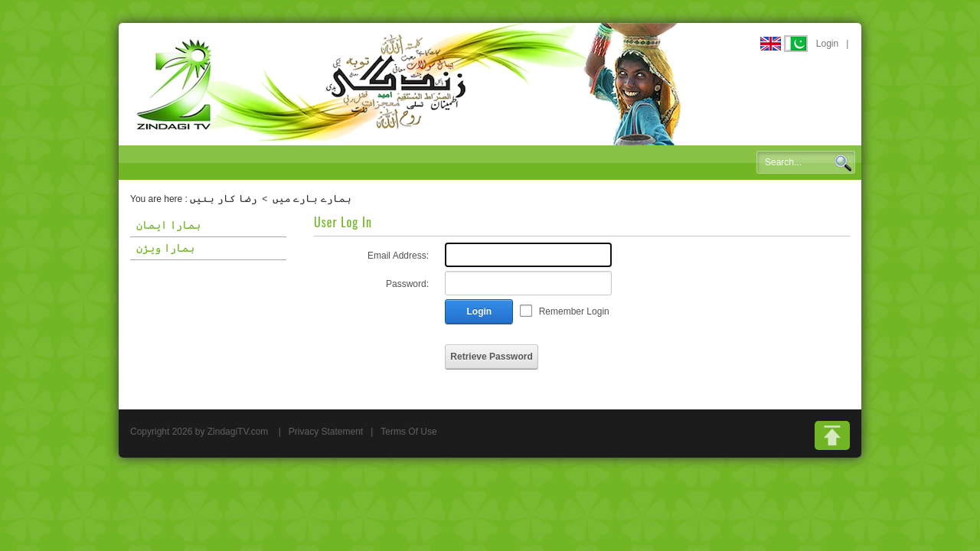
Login (827, 44)
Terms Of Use (408, 432)
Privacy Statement (326, 432)
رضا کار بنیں (223, 199)
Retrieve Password (491, 357)
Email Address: (398, 256)
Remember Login (574, 311)
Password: (407, 284)
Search (843, 163)
